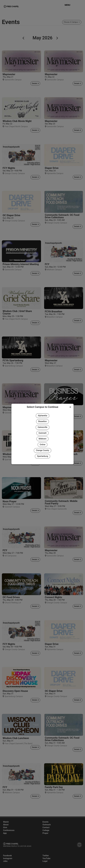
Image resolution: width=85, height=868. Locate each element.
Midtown (42, 439)
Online (43, 445)
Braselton (42, 421)
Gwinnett (42, 433)
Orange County (42, 450)
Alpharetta (42, 416)
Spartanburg (42, 456)
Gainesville (43, 427)
